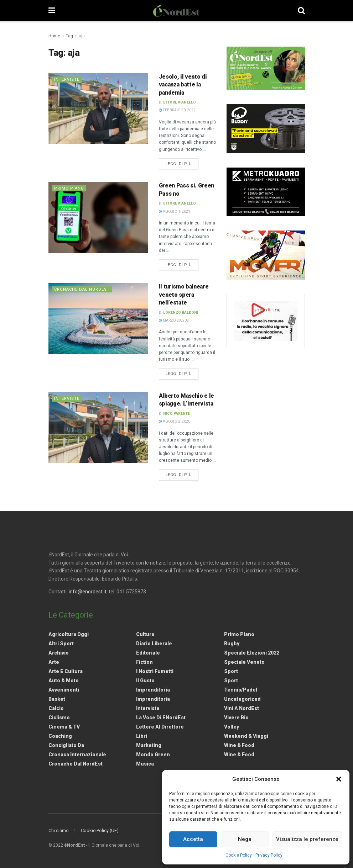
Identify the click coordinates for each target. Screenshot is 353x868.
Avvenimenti (64, 690)
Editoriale (148, 653)
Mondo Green (153, 755)
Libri (142, 736)
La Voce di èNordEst (161, 718)
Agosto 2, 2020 (175, 421)
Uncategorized (242, 699)
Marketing (149, 745)
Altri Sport (61, 644)
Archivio (59, 653)
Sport (231, 671)
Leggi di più (182, 163)
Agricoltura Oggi (69, 634)
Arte (54, 662)
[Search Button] (301, 11)
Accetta (193, 839)
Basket (57, 699)
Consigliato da (66, 745)
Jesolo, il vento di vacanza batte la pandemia (183, 85)
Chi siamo (59, 830)
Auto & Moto (64, 681)
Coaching (60, 736)
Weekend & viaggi (246, 736)
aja (82, 36)
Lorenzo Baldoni (181, 313)
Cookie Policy (239, 855)
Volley (232, 727)
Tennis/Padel (241, 690)
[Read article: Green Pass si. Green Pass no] (98, 217)
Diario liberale (154, 644)
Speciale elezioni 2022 (252, 653)
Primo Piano (69, 188)
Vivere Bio (236, 718)
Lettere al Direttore (160, 727)
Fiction (144, 662)
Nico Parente (176, 414)
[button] (339, 779)
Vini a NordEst (242, 708)
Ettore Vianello (180, 102)
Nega (245, 839)
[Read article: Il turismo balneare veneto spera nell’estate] (98, 318)
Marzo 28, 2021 (175, 320)
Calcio (56, 708)
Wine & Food (239, 745)
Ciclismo (59, 718)
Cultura (145, 634)
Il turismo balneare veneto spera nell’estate (184, 295)
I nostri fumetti (155, 671)
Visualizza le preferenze (307, 839)
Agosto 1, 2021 (175, 211)
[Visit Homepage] (176, 11)
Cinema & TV (64, 727)
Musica (145, 764)
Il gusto (145, 681)
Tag (69, 36)
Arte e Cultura (66, 671)
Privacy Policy (269, 855)
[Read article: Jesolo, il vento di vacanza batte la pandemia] (98, 108)
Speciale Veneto (244, 662)
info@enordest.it (88, 592)
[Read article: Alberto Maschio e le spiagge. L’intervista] (98, 428)
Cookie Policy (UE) (100, 830)
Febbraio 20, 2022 (177, 110)
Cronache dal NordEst (82, 289)
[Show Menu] (52, 11)
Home (54, 36)
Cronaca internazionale (77, 755)
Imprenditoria (153, 690)
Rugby (232, 644)
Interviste (67, 80)
